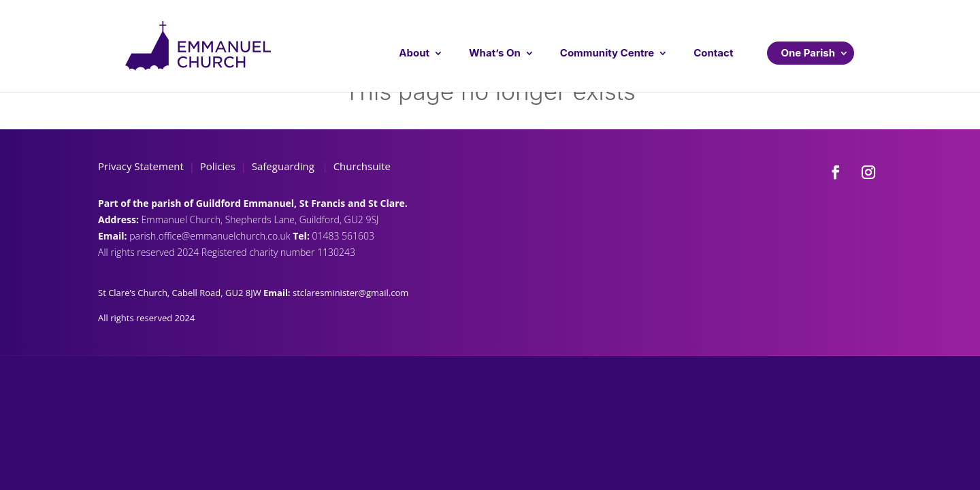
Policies (218, 166)
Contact (713, 53)
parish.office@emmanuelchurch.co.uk (211, 236)
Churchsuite (361, 166)
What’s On (495, 53)
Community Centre (607, 53)
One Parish (808, 53)
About (414, 53)
